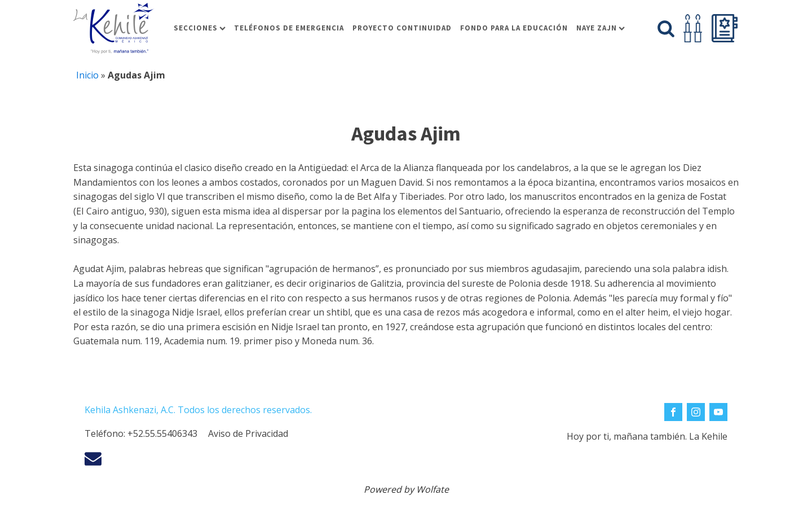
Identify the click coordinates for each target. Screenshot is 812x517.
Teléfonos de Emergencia (289, 28)
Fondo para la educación (514, 28)
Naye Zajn (601, 28)
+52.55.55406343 (162, 433)
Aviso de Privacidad (248, 433)
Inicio (87, 75)
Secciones (200, 28)
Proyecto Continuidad (402, 28)
